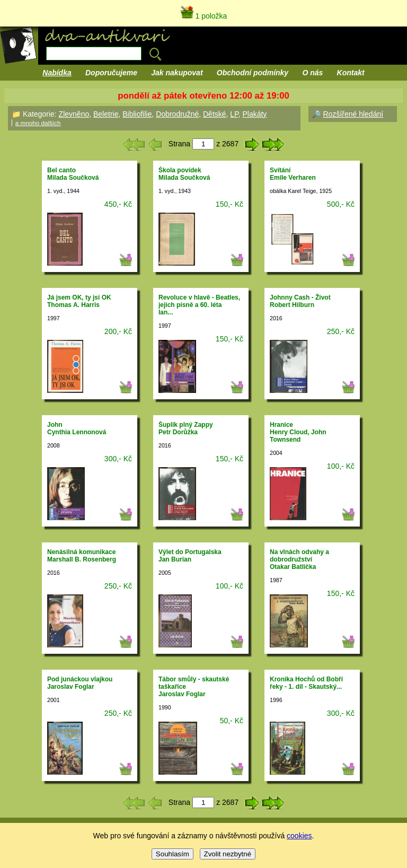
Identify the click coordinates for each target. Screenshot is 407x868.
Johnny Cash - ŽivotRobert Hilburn (300, 301)
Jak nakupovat (177, 73)
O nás (312, 73)
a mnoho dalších (38, 123)
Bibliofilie (137, 114)
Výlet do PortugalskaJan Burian (190, 556)
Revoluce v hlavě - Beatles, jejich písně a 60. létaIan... (199, 305)
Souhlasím (172, 854)
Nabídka (57, 73)
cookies (299, 836)
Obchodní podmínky (253, 73)
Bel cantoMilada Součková (73, 174)
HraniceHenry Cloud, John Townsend (298, 432)
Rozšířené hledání (353, 114)
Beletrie (106, 114)
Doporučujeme (111, 73)
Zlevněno (74, 114)
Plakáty (254, 114)
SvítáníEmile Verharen (293, 174)
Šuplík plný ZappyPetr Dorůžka (186, 428)
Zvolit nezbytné (228, 854)
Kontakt (351, 73)
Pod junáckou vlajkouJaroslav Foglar (80, 683)
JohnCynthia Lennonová (77, 428)
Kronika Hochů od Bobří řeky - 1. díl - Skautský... (306, 683)
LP (234, 114)
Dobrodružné (177, 114)
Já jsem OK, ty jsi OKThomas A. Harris (79, 301)
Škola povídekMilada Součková (184, 174)
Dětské (215, 114)
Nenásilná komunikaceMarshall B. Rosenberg (82, 556)
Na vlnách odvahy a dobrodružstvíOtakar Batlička (299, 559)
